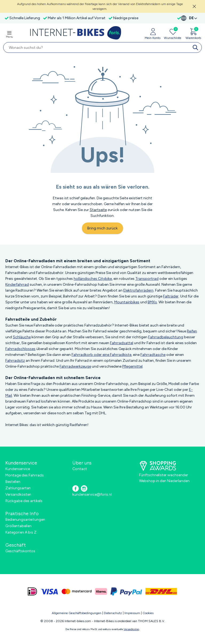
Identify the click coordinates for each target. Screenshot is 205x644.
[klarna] (101, 591)
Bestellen (13, 482)
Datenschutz (113, 613)
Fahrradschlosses (20, 349)
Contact (80, 469)
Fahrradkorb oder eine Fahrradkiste (101, 355)
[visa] (49, 591)
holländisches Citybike (93, 279)
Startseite (98, 210)
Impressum (132, 613)
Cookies (148, 613)
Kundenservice (18, 469)
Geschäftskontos (20, 551)
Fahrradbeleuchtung (166, 337)
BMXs (152, 302)
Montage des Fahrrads (25, 475)
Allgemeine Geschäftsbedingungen (77, 613)
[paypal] (126, 591)
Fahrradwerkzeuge (75, 366)
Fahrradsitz (15, 361)
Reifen (192, 331)
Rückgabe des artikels (24, 501)
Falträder (171, 296)
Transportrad (147, 279)
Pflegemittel (132, 366)
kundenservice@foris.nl (92, 494)
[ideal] (32, 591)
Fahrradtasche (153, 355)
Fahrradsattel (122, 343)
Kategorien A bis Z (21, 532)
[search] (196, 47)
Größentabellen (18, 526)
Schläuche (22, 337)
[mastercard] (77, 591)
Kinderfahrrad (17, 285)
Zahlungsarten (18, 488)
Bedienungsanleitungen (25, 520)
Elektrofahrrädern (138, 290)
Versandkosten (18, 494)
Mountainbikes (127, 302)
